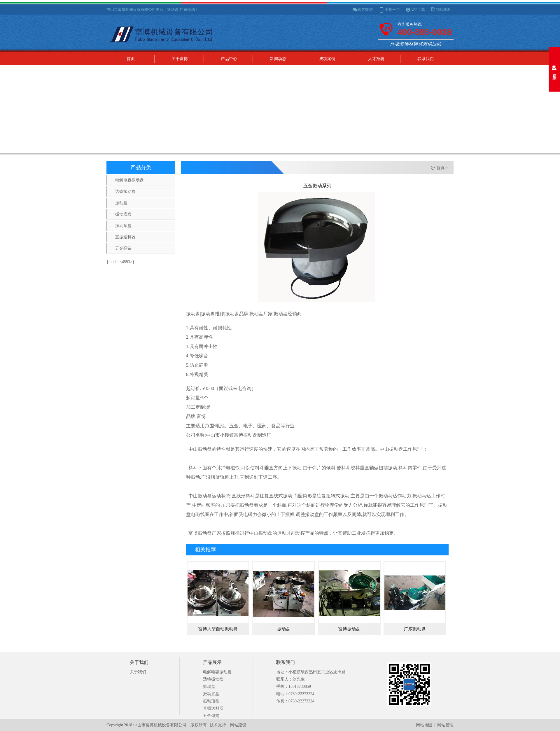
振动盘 (121, 203)
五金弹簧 (123, 248)
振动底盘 (123, 214)
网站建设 (238, 725)
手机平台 (392, 9)
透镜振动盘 (125, 192)
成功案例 (327, 59)
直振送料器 (125, 237)
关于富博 (180, 59)
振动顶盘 (123, 226)
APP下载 (418, 9)
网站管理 (445, 725)
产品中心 (229, 59)
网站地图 (443, 9)
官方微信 (365, 9)
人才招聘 (376, 59)
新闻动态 (278, 59)
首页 (131, 59)
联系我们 (426, 59)
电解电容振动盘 (129, 180)
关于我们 (138, 672)
